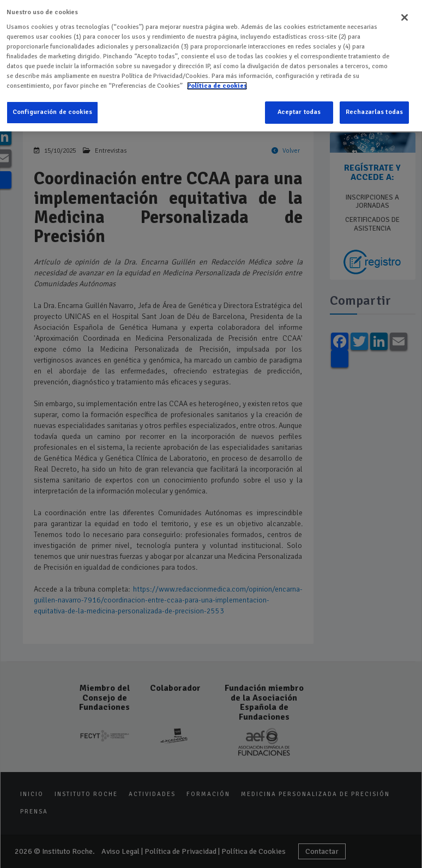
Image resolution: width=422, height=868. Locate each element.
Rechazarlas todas (374, 104)
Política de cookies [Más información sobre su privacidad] (217, 77)
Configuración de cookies (52, 104)
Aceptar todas (299, 104)
